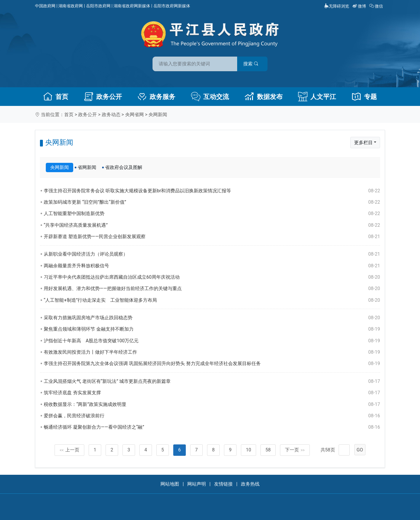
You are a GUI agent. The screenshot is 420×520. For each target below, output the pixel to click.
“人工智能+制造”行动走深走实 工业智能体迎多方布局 (212, 300)
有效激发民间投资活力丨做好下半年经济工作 (212, 352)
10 (249, 450)
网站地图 (170, 484)
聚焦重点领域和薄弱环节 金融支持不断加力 (212, 329)
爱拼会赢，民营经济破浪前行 (212, 416)
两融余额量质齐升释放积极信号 (212, 266)
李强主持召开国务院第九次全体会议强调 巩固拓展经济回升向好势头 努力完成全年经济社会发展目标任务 (212, 364)
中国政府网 (45, 6)
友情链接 (223, 484)
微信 (377, 6)
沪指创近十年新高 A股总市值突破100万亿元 (212, 341)
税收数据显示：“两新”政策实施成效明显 (212, 404)
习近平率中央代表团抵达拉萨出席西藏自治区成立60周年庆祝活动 (212, 277)
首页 (56, 97)
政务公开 (103, 97)
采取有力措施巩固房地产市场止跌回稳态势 (212, 318)
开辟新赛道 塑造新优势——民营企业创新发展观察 (212, 237)
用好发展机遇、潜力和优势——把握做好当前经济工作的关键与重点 (212, 289)
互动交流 (210, 97)
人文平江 (317, 97)
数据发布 (264, 97)
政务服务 (156, 97)
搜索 (252, 64)
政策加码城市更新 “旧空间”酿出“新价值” (212, 202)
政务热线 (250, 484)
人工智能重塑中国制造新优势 (212, 214)
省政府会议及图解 (124, 167)
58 (268, 450)
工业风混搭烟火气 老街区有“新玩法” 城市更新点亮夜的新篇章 (212, 381)
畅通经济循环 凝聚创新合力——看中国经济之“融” (212, 427)
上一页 (69, 450)
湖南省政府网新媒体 (132, 6)
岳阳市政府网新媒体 (172, 6)
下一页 (295, 450)
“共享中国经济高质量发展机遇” (212, 225)
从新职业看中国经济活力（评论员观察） (212, 254)
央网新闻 (158, 115)
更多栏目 (363, 143)
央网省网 (134, 115)
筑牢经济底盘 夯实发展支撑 (212, 393)
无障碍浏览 (337, 6)
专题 (364, 97)
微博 (360, 6)
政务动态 (111, 115)
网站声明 (197, 484)
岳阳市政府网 (98, 6)
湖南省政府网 (71, 6)
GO (360, 450)
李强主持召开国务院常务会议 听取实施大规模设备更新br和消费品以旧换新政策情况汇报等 (212, 191)
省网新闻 (87, 167)
